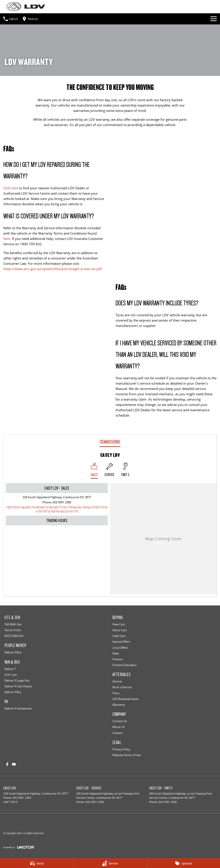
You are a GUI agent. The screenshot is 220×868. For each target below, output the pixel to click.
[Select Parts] (125, 471)
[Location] (94, 471)
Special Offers (121, 642)
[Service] (110, 863)
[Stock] (37, 863)
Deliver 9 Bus (13, 652)
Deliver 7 (10, 669)
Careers (117, 733)
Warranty (119, 705)
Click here (11, 188)
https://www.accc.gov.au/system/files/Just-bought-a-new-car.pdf (52, 269)
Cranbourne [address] (110, 442)
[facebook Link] (7, 764)
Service (117, 681)
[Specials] (183, 863)
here (7, 239)
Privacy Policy (121, 749)
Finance (118, 659)
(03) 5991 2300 (62, 502)
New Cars (119, 624)
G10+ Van (11, 675)
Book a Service (122, 687)
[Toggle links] (19, 847)
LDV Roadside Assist (126, 699)
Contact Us (120, 721)
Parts (116, 693)
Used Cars (119, 636)
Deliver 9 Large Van (17, 680)
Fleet (116, 653)
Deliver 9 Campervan (18, 708)
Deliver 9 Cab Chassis (18, 686)
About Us (119, 727)
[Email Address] (57, 509)
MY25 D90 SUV (14, 636)
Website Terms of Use (127, 755)
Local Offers (120, 648)
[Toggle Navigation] (214, 19)
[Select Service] (109, 471)
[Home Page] (26, 7)
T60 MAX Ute (13, 624)
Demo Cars (120, 630)
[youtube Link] (14, 764)
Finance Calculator (125, 665)
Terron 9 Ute (13, 630)
